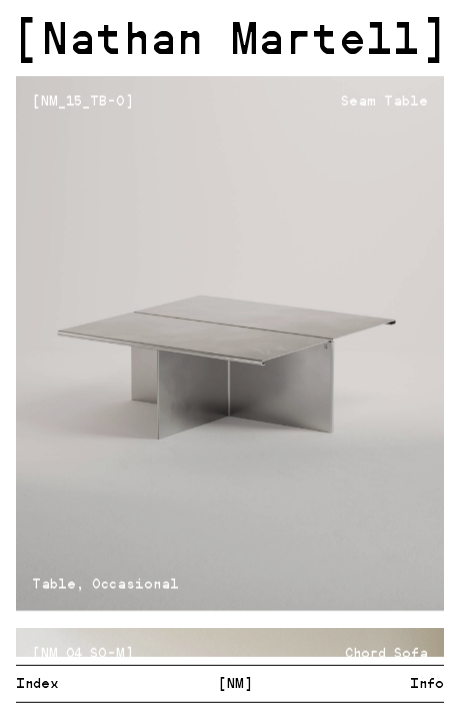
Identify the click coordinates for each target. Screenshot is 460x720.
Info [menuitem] (427, 683)
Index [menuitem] (37, 683)
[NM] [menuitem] (235, 683)
